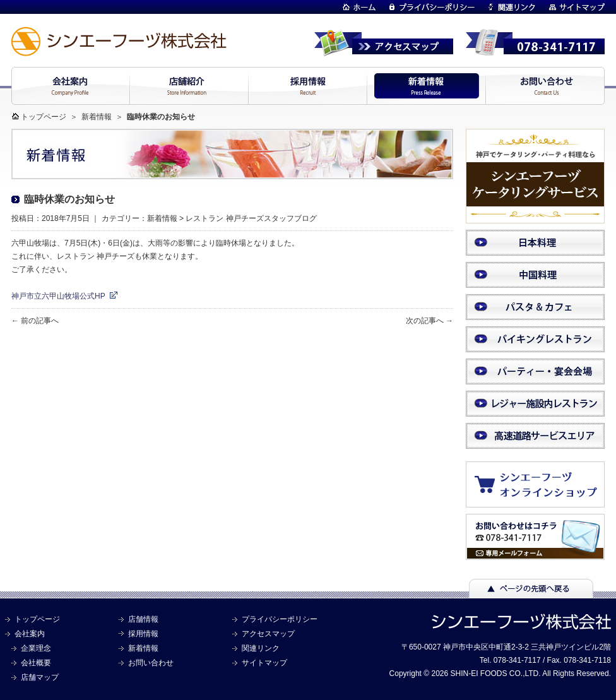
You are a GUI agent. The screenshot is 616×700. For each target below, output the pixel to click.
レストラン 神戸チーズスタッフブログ (251, 218)
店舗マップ (40, 677)
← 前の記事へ (35, 321)
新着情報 (97, 117)
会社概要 (36, 663)
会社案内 (30, 634)
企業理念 (36, 648)
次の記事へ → (429, 321)
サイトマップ (264, 663)
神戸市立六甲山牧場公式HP (58, 296)
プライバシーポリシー (280, 619)
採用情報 (143, 634)
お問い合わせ (151, 663)
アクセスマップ (268, 634)
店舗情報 (143, 619)
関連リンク (261, 648)
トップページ (44, 117)
